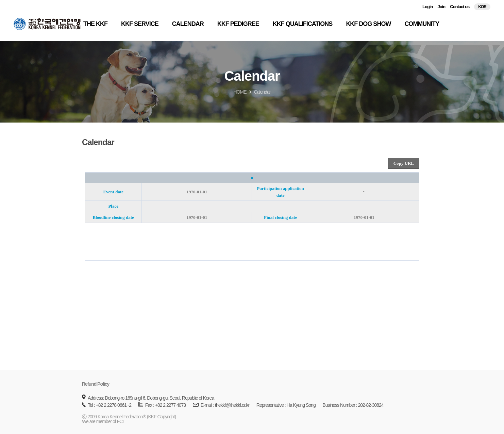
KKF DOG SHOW (368, 24)
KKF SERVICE (140, 24)
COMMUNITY (422, 24)
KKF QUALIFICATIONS (303, 24)
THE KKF (95, 24)
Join (441, 7)
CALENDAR (188, 24)
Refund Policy (96, 384)
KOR (482, 7)
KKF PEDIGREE (238, 24)
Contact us (460, 7)
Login (427, 7)
